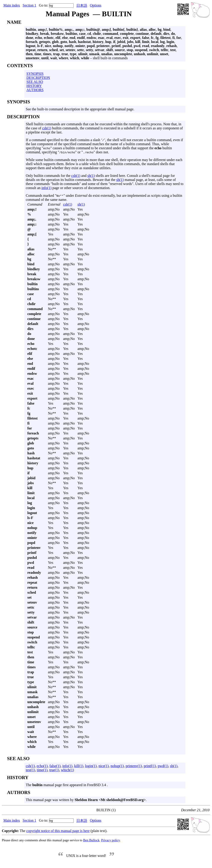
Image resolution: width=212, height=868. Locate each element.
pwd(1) (163, 766)
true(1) (54, 770)
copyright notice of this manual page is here (58, 831)
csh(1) (47, 128)
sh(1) (91, 176)
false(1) (55, 766)
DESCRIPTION (38, 78)
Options (96, 5)
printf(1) (150, 766)
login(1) (91, 766)
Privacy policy (110, 840)
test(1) (30, 770)
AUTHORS (35, 90)
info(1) (46, 188)
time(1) (42, 770)
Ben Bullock (91, 840)
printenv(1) (134, 766)
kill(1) (79, 766)
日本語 (82, 6)
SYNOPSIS (35, 74)
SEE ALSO (35, 82)
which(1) (68, 770)
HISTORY (34, 86)
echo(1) (42, 766)
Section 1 (29, 5)
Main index (12, 5)
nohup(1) (117, 766)
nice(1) (104, 766)
